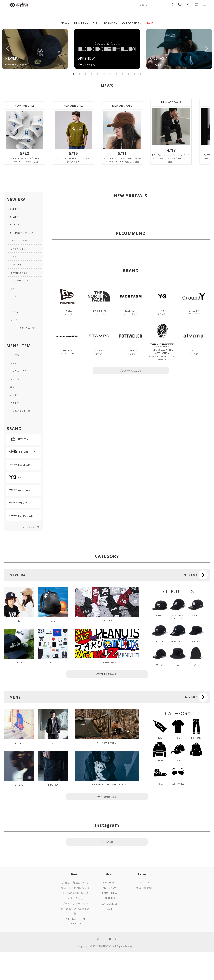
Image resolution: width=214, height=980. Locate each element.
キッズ (14, 288)
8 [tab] (116, 74)
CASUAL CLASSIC (20, 241)
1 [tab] (73, 74)
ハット (14, 256)
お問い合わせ (75, 898)
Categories (110, 904)
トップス (15, 355)
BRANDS (110, 23)
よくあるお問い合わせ (75, 893)
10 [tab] (128, 74)
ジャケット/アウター (21, 371)
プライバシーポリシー (75, 904)
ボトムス (15, 363)
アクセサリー (17, 403)
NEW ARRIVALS (25, 106)
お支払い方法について (75, 882)
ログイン (144, 882)
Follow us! (107, 842)
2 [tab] (80, 74)
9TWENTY (16, 217)
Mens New (110, 888)
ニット (14, 296)
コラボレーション (19, 280)
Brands (110, 898)
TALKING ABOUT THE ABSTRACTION (106, 785)
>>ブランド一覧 (31, 527)
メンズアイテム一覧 (20, 411)
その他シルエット (19, 272)
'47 (95, 23)
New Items (110, 882)
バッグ (14, 304)
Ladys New (110, 893)
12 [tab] (141, 74)
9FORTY (15, 225)
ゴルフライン (17, 264)
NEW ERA (80, 23)
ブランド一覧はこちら (131, 370)
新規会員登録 (144, 888)
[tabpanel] (35, 49)
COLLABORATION (106, 662)
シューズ (15, 379)
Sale (110, 909)
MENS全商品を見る (107, 797)
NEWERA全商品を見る (107, 674)
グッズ (14, 320)
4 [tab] (92, 74)
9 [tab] (122, 74)
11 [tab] (134, 74)
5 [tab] (98, 74)
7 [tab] (110, 74)
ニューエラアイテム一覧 (23, 328)
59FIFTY (15, 209)
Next (206, 49)
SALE (150, 23)
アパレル (15, 312)
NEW (64, 23)
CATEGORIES (131, 23)
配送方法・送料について (75, 888)
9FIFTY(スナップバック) (22, 233)
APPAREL (106, 621)
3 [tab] (86, 74)
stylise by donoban (19, 5)
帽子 (13, 387)
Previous (8, 49)
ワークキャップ (18, 249)
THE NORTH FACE (106, 743)
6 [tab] (104, 74)
